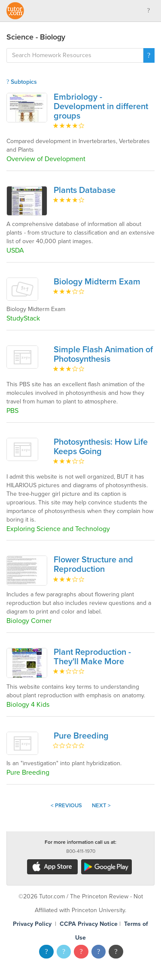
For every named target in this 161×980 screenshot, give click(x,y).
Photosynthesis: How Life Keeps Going (101, 447)
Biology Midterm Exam (97, 282)
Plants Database (85, 190)
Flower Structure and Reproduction (93, 565)
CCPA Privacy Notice (89, 924)
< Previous (66, 806)
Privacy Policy (32, 924)
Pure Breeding (81, 736)
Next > (101, 806)
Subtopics (22, 82)
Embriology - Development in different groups (101, 107)
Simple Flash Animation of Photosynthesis (103, 354)
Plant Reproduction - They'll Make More (92, 657)
